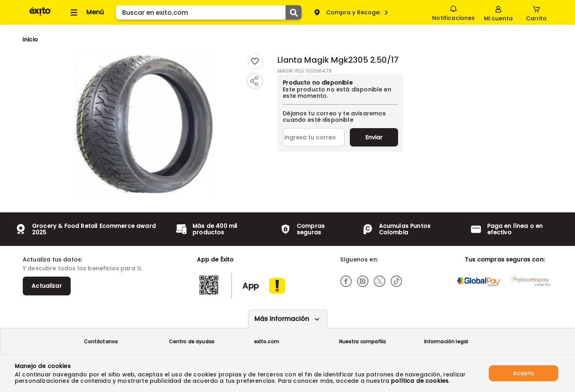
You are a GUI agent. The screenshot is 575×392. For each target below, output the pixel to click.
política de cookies (420, 381)
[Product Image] (145, 124)
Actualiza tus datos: (53, 259)
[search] (209, 12)
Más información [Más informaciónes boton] (282, 319)
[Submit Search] (293, 12)
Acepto (523, 373)
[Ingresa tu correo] (314, 137)
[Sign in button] (498, 12)
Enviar (374, 137)
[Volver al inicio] (41, 15)
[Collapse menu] (86, 12)
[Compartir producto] (254, 81)
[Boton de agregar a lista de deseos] (255, 61)
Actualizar (47, 286)
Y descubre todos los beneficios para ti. (82, 268)
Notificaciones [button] (453, 12)
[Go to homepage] (30, 40)
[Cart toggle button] (536, 12)
